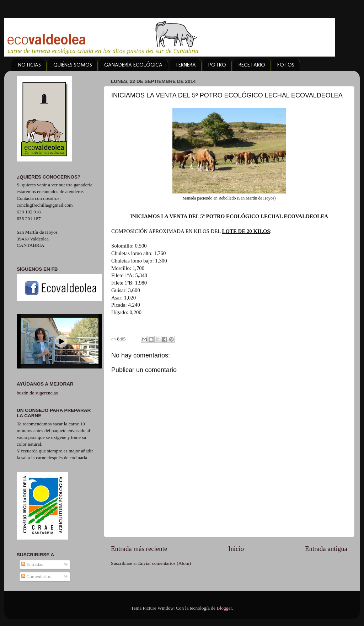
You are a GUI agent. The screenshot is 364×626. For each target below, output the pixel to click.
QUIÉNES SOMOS (73, 65)
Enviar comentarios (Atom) (165, 563)
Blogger (224, 608)
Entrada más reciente (139, 549)
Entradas (32, 564)
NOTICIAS (30, 65)
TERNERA (185, 65)
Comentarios (36, 576)
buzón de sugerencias (37, 393)
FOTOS (286, 65)
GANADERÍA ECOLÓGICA (133, 65)
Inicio (236, 549)
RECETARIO (252, 65)
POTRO (217, 65)
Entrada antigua (326, 549)
